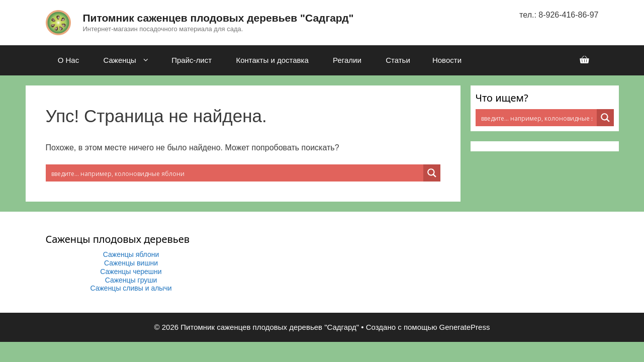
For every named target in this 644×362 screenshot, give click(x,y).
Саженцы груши (131, 280)
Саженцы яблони (131, 254)
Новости (447, 60)
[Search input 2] (235, 173)
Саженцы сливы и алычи (131, 288)
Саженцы (130, 60)
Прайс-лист (192, 60)
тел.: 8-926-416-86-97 (559, 15)
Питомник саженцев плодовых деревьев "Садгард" (218, 18)
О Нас (69, 60)
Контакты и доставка (272, 60)
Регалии (347, 60)
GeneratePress (465, 327)
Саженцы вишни (131, 263)
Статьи (398, 60)
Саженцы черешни (131, 271)
